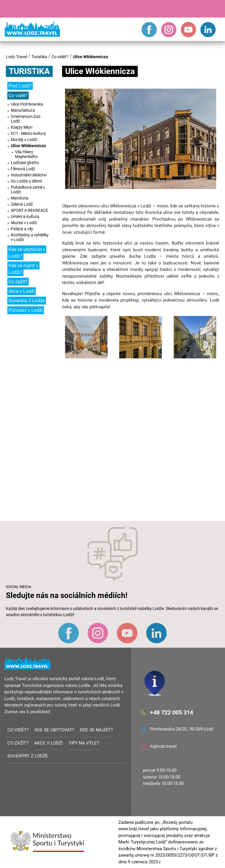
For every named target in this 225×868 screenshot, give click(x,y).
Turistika (39, 57)
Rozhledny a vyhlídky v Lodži (30, 237)
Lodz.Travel (16, 57)
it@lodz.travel (163, 746)
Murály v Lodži (24, 140)
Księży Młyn (22, 127)
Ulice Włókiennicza (91, 57)
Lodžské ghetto (25, 163)
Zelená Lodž (22, 204)
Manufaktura (23, 110)
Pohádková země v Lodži (28, 190)
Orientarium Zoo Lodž (26, 119)
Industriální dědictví (29, 175)
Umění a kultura (25, 216)
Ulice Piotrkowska (27, 104)
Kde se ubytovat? (54, 730)
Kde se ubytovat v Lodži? (27, 253)
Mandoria (20, 198)
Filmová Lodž (23, 169)
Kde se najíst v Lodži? (23, 269)
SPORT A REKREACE (29, 210)
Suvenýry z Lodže (27, 301)
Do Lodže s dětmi (26, 181)
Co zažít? (18, 282)
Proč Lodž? (20, 86)
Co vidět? (60, 57)
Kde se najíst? (96, 730)
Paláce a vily (22, 229)
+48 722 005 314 (172, 712)
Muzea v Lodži (24, 223)
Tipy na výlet (84, 743)
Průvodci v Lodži (26, 310)
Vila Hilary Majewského (26, 154)
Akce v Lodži (22, 291)
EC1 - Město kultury (28, 133)
